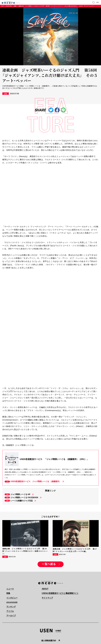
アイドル (10, 611)
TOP (2, 6)
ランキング (11, 607)
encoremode (12, 602)
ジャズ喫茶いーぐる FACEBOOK (24, 498)
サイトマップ (47, 598)
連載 (15, 6)
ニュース (10, 589)
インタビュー (12, 598)
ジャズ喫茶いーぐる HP (20, 494)
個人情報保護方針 (49, 641)
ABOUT (45, 589)
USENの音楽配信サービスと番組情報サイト (60, 593)
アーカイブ (11, 616)
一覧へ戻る (49, 564)
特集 (8, 593)
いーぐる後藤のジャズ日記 (22, 501)
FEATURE (9, 6)
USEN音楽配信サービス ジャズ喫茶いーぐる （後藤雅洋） (36, 481)
